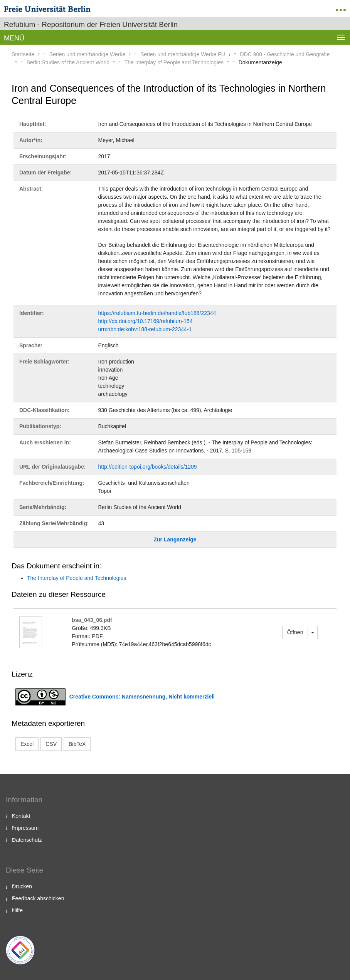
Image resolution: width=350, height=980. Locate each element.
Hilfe (17, 910)
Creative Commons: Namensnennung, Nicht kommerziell (142, 697)
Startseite (23, 54)
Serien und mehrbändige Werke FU (183, 54)
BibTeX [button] (77, 744)
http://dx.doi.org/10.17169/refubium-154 (146, 321)
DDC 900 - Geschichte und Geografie (285, 54)
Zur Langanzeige (175, 539)
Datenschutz (27, 840)
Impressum (25, 828)
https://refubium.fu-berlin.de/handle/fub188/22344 (157, 313)
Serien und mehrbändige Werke (87, 54)
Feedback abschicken (38, 898)
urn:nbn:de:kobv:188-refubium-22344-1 (145, 329)
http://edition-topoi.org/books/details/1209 (148, 467)
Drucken (22, 886)
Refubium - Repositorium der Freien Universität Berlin (91, 24)
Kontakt (21, 816)
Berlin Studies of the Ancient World (68, 62)
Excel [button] (27, 744)
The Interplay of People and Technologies (174, 62)
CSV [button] (51, 744)
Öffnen (295, 632)
